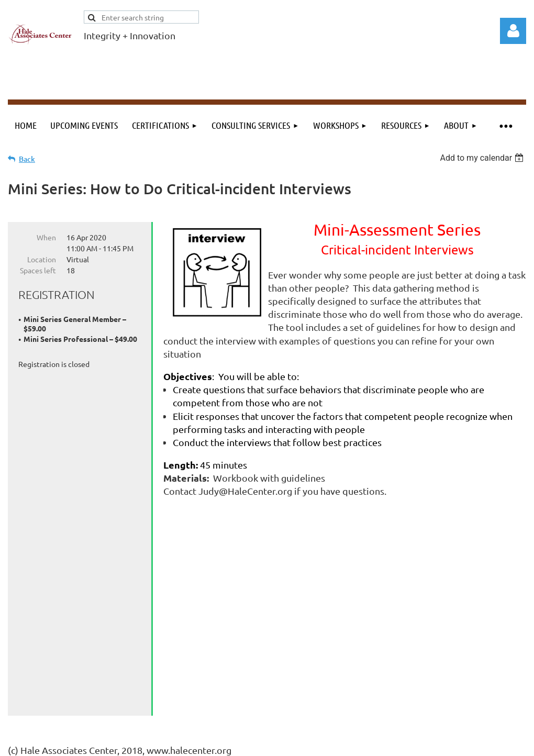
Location (42, 259)
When (46, 237)
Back (27, 159)
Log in (513, 31)
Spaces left (38, 270)
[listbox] (483, 158)
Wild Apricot (401, 743)
